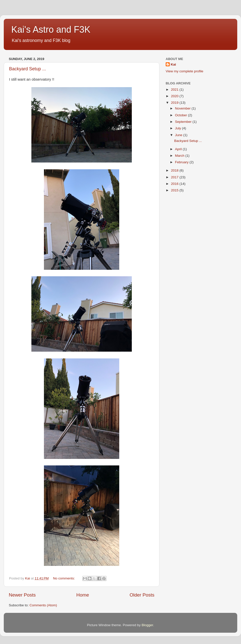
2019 (175, 103)
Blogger (147, 625)
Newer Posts (22, 595)
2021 (175, 90)
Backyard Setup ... (27, 69)
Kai (173, 64)
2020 (175, 96)
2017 (175, 177)
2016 (175, 184)
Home (83, 595)
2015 (175, 190)
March (180, 156)
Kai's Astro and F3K (51, 30)
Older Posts (142, 595)
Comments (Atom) (43, 605)
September (184, 122)
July (178, 128)
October (182, 115)
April (179, 149)
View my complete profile (185, 71)
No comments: (64, 578)
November (183, 108)
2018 (175, 170)
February (182, 162)
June (179, 135)
